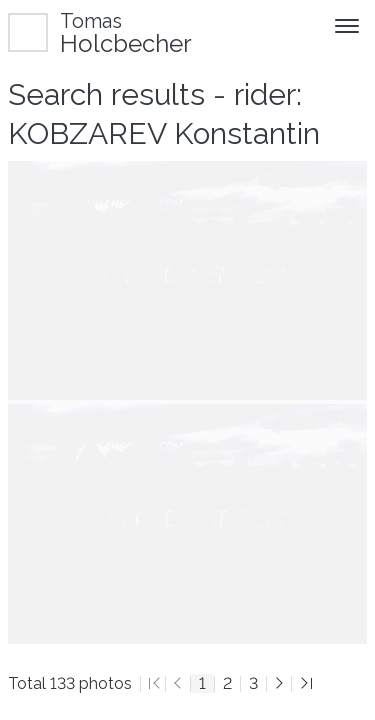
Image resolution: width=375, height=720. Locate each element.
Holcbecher (126, 32)
